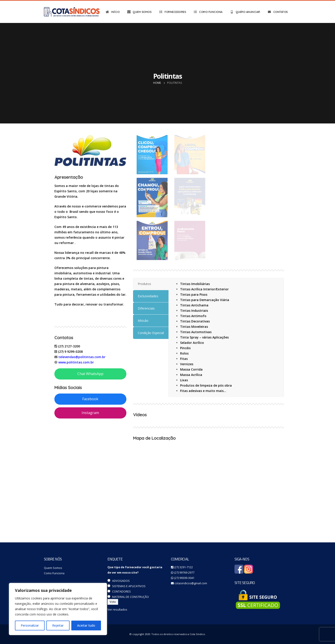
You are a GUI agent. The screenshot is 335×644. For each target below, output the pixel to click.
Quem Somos (53, 568)
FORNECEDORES (172, 12)
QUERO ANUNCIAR (245, 12)
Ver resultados (117, 610)
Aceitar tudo (86, 625)
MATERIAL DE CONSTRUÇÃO (131, 597)
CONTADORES (121, 592)
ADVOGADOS (121, 581)
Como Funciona (54, 573)
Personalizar (30, 625)
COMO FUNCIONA (208, 12)
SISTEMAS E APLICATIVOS (129, 586)
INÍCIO (112, 12)
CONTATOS (278, 12)
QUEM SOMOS (139, 12)
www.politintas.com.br (76, 362)
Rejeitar (58, 625)
